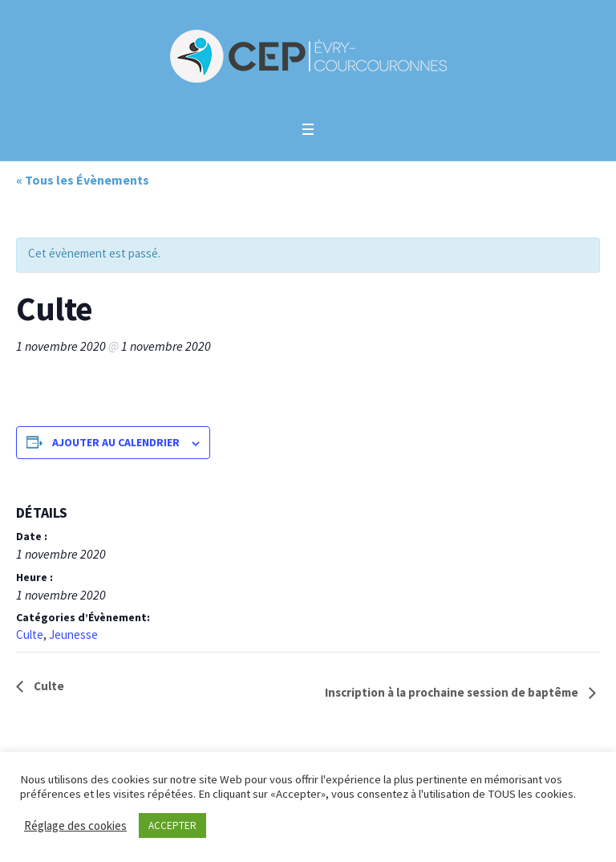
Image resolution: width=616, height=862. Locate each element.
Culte (30, 634)
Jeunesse (73, 634)
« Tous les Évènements (83, 180)
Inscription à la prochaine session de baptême (453, 692)
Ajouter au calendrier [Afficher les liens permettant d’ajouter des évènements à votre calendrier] (116, 442)
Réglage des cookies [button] (75, 825)
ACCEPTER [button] (172, 825)
